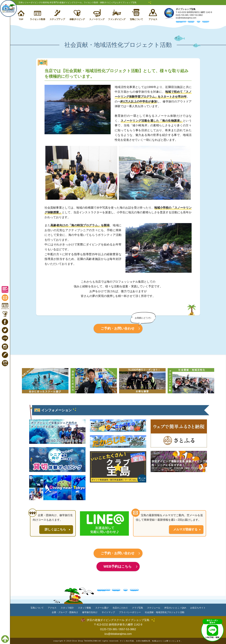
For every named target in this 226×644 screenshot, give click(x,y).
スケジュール (154, 608)
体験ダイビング (77, 19)
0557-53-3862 (196, 15)
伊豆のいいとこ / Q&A (175, 608)
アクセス (153, 19)
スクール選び (102, 608)
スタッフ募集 (84, 608)
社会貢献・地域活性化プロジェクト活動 (165, 612)
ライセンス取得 (38, 19)
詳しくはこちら (55, 529)
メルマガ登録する (185, 529)
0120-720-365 (182, 15)
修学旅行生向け (90, 612)
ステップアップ (57, 19)
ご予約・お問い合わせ (118, 328)
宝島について (136, 19)
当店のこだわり (120, 608)
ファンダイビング (117, 19)
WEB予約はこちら (118, 566)
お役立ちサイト (198, 608)
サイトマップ (108, 612)
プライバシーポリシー (130, 612)
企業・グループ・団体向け (65, 612)
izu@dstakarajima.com (186, 18)
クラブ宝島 (138, 608)
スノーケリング (97, 19)
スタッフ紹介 (67, 608)
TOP (21, 19)
